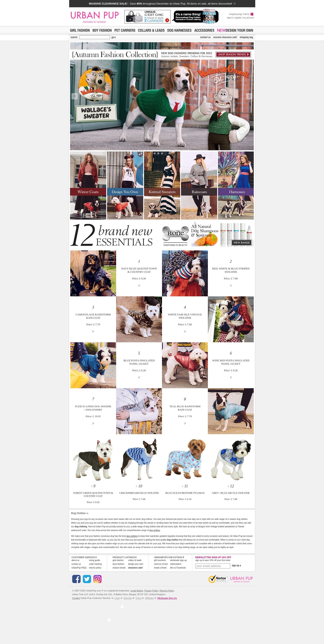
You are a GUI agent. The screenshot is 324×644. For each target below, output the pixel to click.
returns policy (95, 568)
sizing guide (95, 560)
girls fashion (118, 560)
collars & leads (135, 560)
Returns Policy (167, 591)
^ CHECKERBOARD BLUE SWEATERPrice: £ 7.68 (139, 493)
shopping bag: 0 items (241, 14)
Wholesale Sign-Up (167, 598)
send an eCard (161, 564)
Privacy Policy (151, 591)
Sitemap (128, 598)
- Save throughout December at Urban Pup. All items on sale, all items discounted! (162, 4)
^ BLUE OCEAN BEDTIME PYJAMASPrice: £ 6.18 (185, 493)
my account (248, 18)
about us (75, 560)
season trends (119, 568)
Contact (76, 598)
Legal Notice (137, 591)
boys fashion (118, 564)
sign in (230, 18)
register (238, 18)
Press (138, 598)
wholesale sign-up (178, 560)
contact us (76, 564)
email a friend (160, 568)
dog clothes (155, 530)
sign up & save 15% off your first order (213, 560)
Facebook (178, 568)
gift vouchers (160, 560)
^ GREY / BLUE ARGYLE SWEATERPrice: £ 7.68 (231, 493)
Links (117, 598)
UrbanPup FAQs (79, 568)
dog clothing (132, 536)
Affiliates (149, 598)
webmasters (176, 564)
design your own (136, 564)
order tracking (95, 564)
